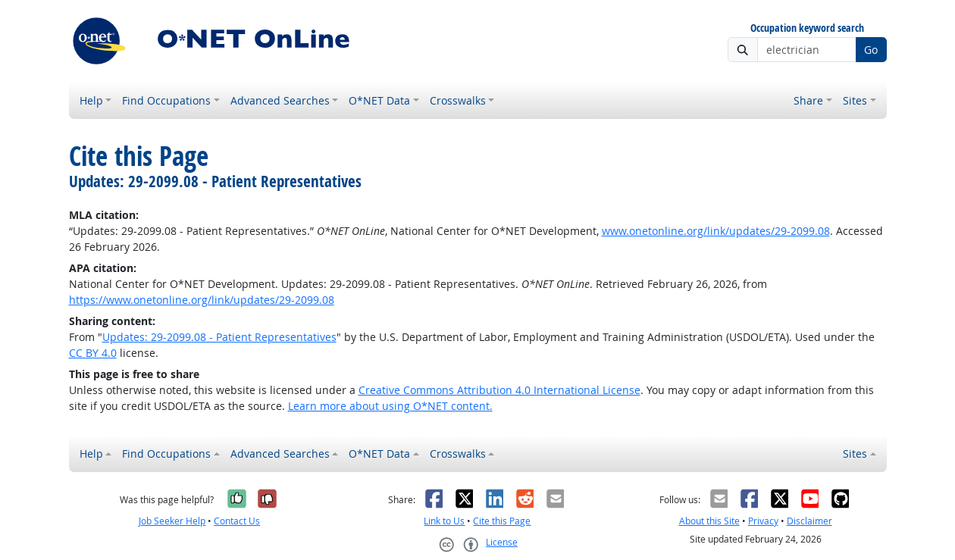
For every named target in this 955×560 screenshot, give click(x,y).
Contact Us (237, 521)
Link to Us (444, 521)
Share (808, 100)
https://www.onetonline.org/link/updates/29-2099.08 (202, 300)
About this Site (709, 521)
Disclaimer (809, 521)
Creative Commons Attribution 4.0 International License (499, 390)
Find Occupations (166, 100)
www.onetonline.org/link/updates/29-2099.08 (716, 231)
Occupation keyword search (807, 28)
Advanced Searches (280, 100)
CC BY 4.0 (93, 353)
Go (871, 50)
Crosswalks (458, 100)
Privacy (763, 521)
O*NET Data (379, 100)
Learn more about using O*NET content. (390, 406)
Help (91, 100)
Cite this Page (502, 521)
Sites (855, 100)
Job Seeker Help (172, 521)
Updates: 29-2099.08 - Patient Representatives (219, 337)
